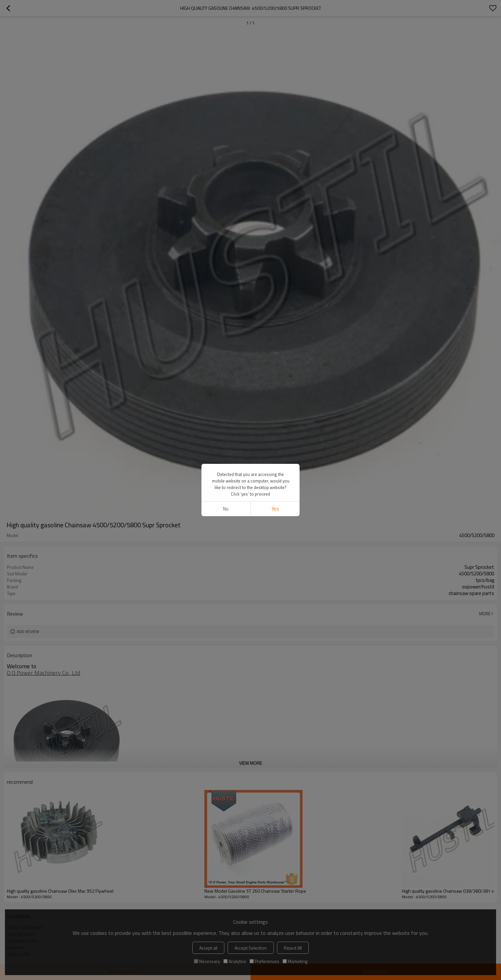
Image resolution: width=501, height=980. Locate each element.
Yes (275, 509)
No (226, 509)
